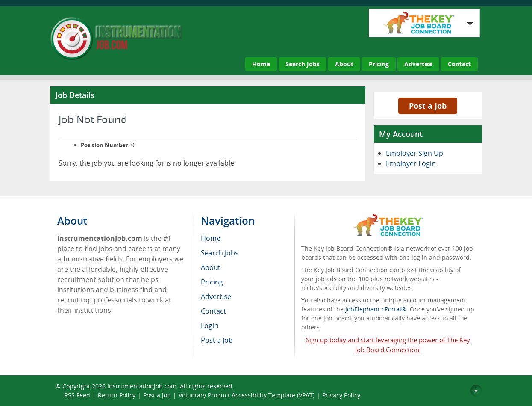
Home (261, 64)
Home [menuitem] (211, 238)
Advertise (418, 64)
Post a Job (428, 106)
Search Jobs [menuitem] (220, 253)
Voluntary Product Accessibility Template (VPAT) (247, 395)
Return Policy (117, 395)
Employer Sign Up (414, 153)
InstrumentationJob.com (142, 386)
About (344, 64)
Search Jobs (303, 64)
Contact (459, 64)
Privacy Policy (342, 395)
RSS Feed (77, 395)
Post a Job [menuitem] (217, 340)
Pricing (379, 64)
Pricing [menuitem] (212, 282)
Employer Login (411, 163)
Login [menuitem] (210, 326)
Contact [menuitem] (213, 311)
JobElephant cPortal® (376, 309)
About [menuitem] (211, 267)
